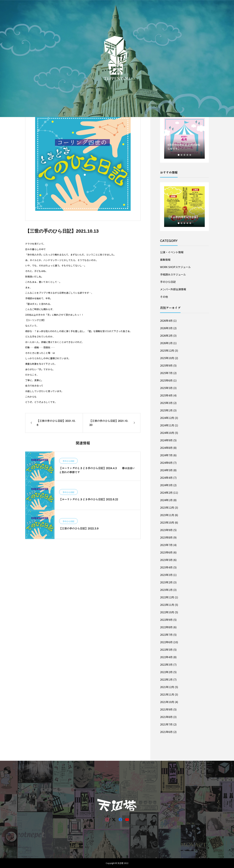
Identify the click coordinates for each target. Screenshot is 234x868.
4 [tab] (188, 155)
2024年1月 (166, 500)
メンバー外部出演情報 (173, 289)
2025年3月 (166, 403)
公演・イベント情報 (172, 252)
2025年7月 (166, 373)
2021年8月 (166, 717)
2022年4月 (166, 657)
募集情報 (165, 260)
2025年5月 (166, 388)
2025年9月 (166, 365)
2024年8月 (166, 448)
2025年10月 (167, 358)
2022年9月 (166, 620)
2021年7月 (166, 724)
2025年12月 (167, 350)
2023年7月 (166, 545)
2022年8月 (166, 627)
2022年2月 (166, 672)
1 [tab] (179, 155)
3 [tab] (185, 155)
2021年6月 (166, 732)
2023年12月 (167, 507)
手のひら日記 (68, 461)
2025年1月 (166, 410)
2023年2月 (166, 582)
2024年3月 (166, 485)
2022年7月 (166, 635)
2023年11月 (167, 515)
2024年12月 (167, 418)
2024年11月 (167, 425)
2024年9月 (166, 440)
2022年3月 (166, 664)
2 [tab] (182, 155)
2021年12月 (167, 687)
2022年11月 (167, 605)
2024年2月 (166, 493)
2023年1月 (166, 590)
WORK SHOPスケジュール (175, 267)
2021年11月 (167, 694)
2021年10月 (167, 702)
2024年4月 (166, 478)
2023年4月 (166, 567)
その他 (164, 297)
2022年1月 (166, 679)
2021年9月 (166, 709)
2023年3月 (166, 575)
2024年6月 (166, 463)
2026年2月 (166, 335)
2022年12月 (167, 597)
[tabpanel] (184, 138)
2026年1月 (166, 343)
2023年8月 (166, 537)
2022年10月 (167, 612)
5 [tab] (190, 155)
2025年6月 (166, 380)
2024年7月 (166, 455)
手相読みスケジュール (173, 274)
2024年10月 (167, 433)
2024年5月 (166, 470)
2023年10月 (167, 522)
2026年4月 (166, 321)
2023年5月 (166, 560)
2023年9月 (166, 530)
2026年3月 (166, 328)
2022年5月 (166, 650)
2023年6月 (166, 552)
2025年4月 (166, 395)
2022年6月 (166, 642)
